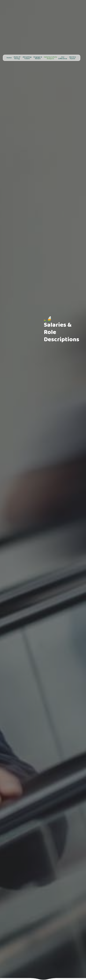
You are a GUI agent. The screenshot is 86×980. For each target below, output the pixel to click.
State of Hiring (17, 58)
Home (9, 58)
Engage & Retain (38, 58)
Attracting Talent (27, 58)
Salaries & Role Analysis (50, 58)
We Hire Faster (73, 58)
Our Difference (63, 58)
